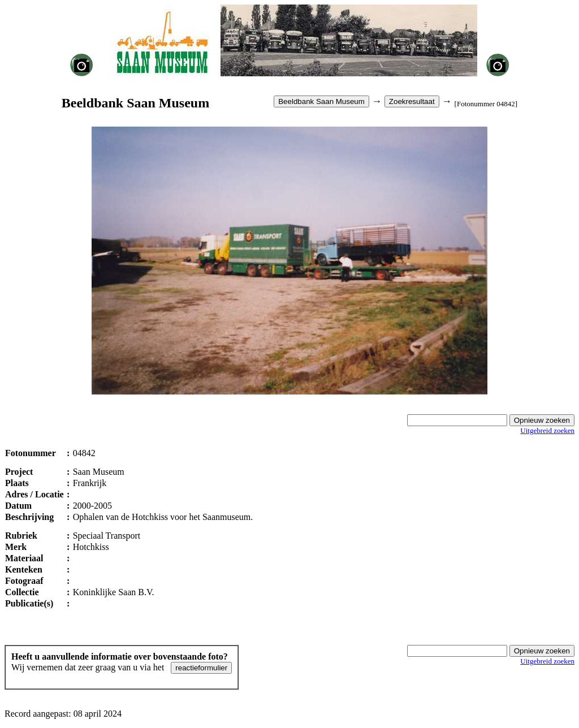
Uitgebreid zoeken (547, 430)
